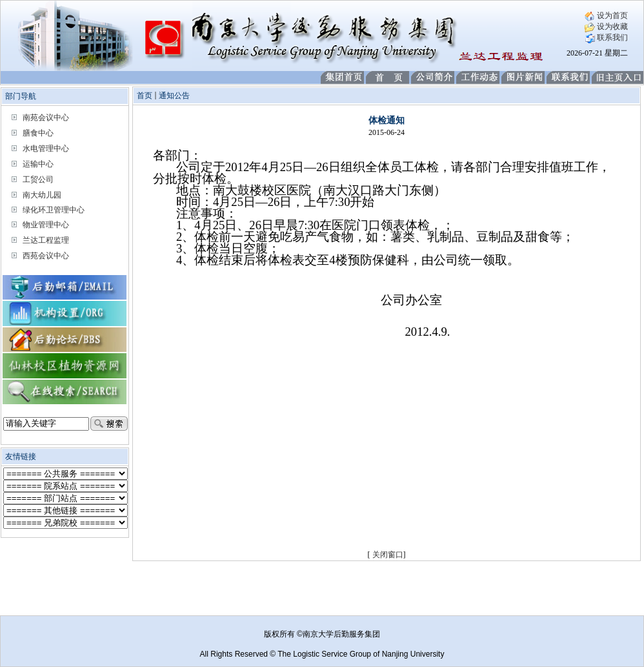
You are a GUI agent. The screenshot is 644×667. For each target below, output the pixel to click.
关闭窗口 (388, 555)
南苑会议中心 (46, 118)
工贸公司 (38, 180)
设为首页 (606, 15)
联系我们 (606, 37)
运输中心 (38, 164)
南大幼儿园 (42, 195)
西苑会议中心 (46, 256)
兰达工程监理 (46, 240)
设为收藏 (606, 26)
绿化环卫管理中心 (54, 210)
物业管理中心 (46, 225)
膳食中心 (38, 133)
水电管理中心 (46, 149)
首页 (145, 96)
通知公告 (174, 96)
